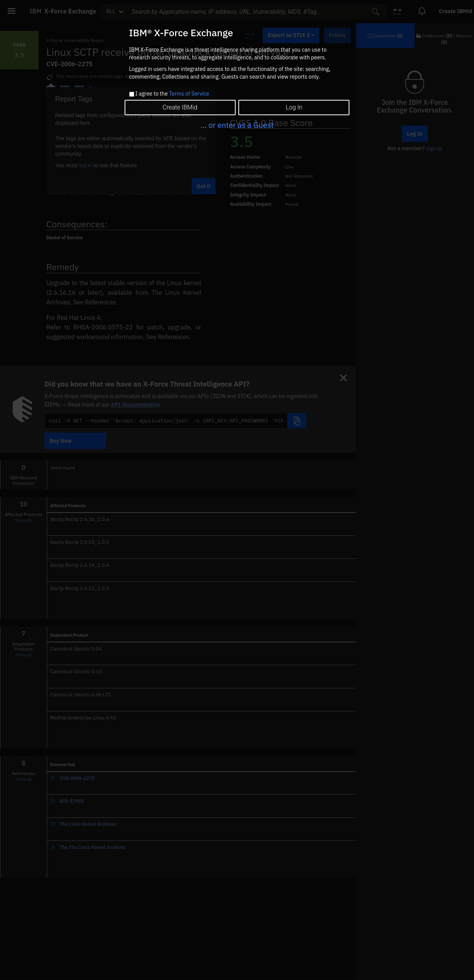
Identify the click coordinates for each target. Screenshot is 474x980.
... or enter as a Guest (237, 125)
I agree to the (172, 94)
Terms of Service (189, 94)
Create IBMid (180, 107)
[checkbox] (132, 94)
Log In (294, 107)
